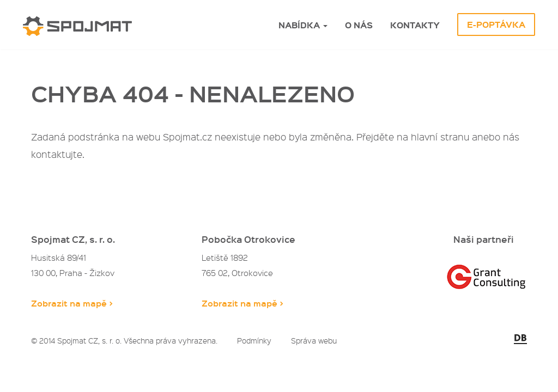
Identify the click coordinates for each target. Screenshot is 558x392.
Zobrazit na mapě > (72, 303)
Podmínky (254, 340)
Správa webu (314, 340)
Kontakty (415, 25)
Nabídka (303, 25)
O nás (359, 25)
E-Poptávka (496, 24)
